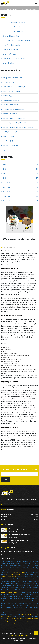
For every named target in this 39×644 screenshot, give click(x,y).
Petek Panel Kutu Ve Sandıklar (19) (13, 87)
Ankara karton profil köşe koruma (16, 610)
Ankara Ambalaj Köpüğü (8, 561)
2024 (19, 174)
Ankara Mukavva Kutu (12, 583)
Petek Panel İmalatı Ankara (11, 49)
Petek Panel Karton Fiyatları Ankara (14, 59)
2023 (19, 169)
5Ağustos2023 (10, 247)
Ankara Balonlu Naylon (31, 579)
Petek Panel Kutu (11, 568)
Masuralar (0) (7, 96)
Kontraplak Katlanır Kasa (10, 36)
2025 (19, 178)
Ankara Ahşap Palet (23, 561)
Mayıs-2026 (19, 201)
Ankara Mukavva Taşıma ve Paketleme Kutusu (16, 601)
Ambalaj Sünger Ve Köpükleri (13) (13, 118)
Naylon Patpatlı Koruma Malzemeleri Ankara (15, 596)
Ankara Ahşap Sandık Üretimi (10, 585)
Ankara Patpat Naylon (8, 581)
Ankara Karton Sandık (13, 563)
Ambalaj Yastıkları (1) (9, 114)
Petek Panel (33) (7, 82)
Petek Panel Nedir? (22, 568)
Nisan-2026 (19, 196)
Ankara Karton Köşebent (25, 570)
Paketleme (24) (7, 141)
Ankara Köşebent (12, 570)
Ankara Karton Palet (26, 563)
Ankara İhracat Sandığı (26, 585)
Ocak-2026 (19, 183)
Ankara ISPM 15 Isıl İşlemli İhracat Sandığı (15, 40)
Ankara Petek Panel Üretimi (29, 583)
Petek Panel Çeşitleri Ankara (11, 45)
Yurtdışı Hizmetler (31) (9, 132)
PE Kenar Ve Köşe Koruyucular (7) (13, 109)
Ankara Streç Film (21, 581)
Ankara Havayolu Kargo (25, 577)
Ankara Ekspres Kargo (31, 574)
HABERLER (16, 10)
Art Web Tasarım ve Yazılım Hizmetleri (20, 635)
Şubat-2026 (19, 187)
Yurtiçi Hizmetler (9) (9, 136)
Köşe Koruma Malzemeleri (23, 590)
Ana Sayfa (6, 639)
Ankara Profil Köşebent (10, 54)
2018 (19, 164)
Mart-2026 (19, 192)
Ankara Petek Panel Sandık (17, 566)
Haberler (16, 640)
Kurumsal (14, 639)
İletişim (22, 640)
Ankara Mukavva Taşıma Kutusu (13, 27)
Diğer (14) (5, 150)
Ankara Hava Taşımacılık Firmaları (21, 588)
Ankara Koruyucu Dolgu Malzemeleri (14, 22)
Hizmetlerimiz (22, 639)
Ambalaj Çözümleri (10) (10, 145)
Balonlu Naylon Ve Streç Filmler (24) (14, 123)
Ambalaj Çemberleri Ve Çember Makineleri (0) (17, 127)
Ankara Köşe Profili (8, 63)
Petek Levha (30, 566)
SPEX (3, 247)
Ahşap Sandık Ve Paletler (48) (12, 78)
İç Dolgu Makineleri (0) (10, 105)
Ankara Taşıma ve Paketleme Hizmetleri (17, 603)
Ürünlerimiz (31, 639)
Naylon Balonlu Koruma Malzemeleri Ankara (24, 594)
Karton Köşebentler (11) (10, 100)
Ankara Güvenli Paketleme (16, 579)
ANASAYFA (7, 10)
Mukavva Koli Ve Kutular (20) (12, 91)
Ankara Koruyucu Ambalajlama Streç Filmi (25, 599)
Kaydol (6, 480)
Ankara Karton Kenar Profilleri (12, 31)
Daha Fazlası (5, 505)
